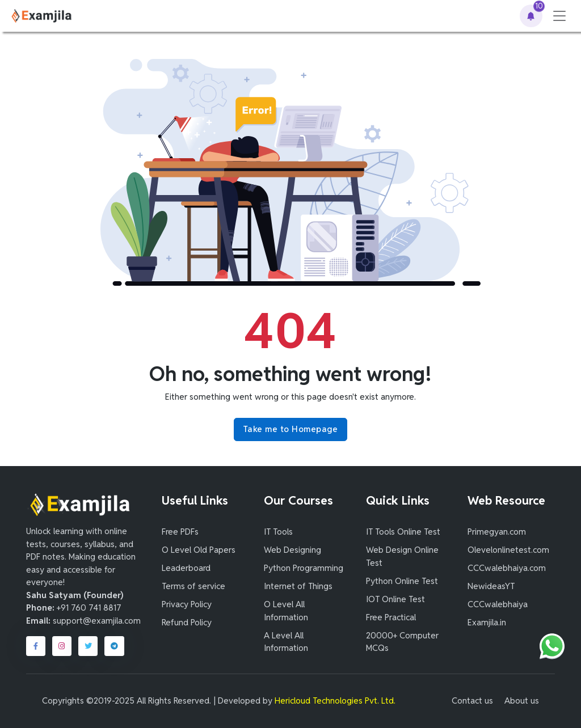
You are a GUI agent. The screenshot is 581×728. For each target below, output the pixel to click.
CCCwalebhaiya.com (507, 568)
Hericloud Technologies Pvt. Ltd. (335, 701)
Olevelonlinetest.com (508, 550)
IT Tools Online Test (403, 532)
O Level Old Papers (199, 550)
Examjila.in (487, 622)
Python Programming (304, 568)
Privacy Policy (187, 604)
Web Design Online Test (402, 556)
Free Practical (391, 617)
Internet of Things (298, 586)
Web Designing (292, 550)
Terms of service (193, 586)
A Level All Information (286, 642)
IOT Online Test (395, 599)
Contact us (472, 701)
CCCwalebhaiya (498, 604)
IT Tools (278, 532)
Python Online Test (402, 581)
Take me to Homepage (291, 429)
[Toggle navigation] (559, 16)
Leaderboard (186, 568)
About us (522, 701)
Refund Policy (187, 622)
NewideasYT (491, 586)
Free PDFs (180, 532)
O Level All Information (286, 611)
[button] (531, 16)
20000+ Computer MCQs (402, 642)
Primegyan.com (497, 532)
